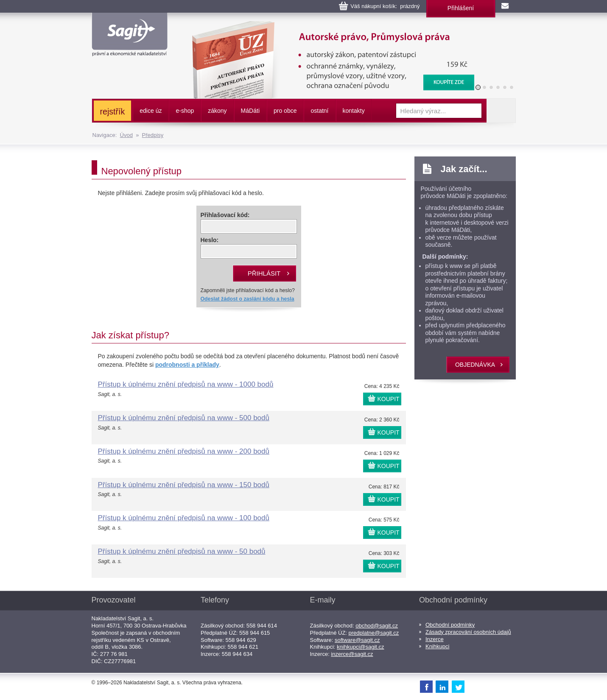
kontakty (354, 111)
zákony (217, 111)
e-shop (185, 111)
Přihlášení (461, 8)
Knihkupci (437, 646)
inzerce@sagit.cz (352, 654)
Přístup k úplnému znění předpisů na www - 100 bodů (184, 518)
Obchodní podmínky (450, 625)
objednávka (475, 365)
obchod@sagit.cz (377, 626)
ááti (250, 111)
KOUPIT (389, 399)
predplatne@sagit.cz (374, 633)
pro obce (285, 111)
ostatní (319, 111)
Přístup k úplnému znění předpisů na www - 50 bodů (182, 551)
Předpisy (153, 135)
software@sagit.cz (357, 640)
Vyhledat (501, 111)
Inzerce (435, 639)
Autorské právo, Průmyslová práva (327, 25)
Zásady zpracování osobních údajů (468, 632)
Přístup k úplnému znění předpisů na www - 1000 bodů (186, 384)
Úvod (126, 135)
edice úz (151, 111)
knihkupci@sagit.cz (360, 647)
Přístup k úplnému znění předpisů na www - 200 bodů (184, 451)
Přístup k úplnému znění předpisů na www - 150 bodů (184, 485)
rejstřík (113, 112)
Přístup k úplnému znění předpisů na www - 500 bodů (184, 418)
